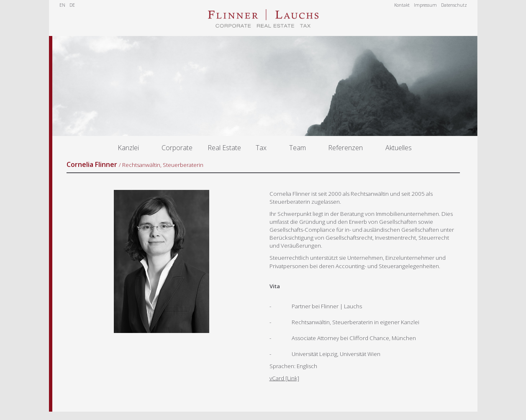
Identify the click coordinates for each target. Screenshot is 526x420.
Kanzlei (128, 148)
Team (298, 148)
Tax (261, 148)
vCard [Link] (284, 378)
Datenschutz (454, 5)
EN (62, 5)
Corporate (177, 148)
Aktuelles (399, 148)
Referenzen (345, 148)
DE (72, 5)
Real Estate (224, 148)
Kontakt (402, 5)
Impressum (425, 5)
